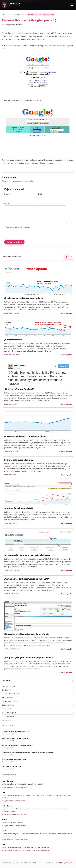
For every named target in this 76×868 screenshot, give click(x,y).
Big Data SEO (7, 690)
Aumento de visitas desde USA (19, 508)
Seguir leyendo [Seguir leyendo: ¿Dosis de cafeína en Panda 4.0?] (66, 404)
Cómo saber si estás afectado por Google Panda (27, 634)
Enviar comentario (14, 242)
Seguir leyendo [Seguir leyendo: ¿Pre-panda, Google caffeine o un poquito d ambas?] (66, 672)
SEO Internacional (9, 716)
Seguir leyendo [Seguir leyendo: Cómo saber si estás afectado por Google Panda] (66, 649)
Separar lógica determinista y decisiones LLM (18, 745)
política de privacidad (22, 227)
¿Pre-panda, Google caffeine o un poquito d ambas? (29, 657)
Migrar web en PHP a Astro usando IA (15, 738)
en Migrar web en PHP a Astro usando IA (15, 787)
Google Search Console (10, 701)
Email (52, 197)
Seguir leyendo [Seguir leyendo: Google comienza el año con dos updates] (66, 313)
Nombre (20, 197)
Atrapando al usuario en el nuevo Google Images (27, 555)
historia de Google (48, 163)
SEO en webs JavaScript (11, 694)
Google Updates (18, 15)
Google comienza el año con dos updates (24, 298)
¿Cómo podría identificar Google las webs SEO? (27, 579)
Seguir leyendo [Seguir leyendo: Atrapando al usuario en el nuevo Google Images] (66, 570)
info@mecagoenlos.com (65, 863)
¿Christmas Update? (14, 340)
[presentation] (20, 234)
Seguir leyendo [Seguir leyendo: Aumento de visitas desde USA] (66, 523)
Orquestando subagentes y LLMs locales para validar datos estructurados (28, 752)
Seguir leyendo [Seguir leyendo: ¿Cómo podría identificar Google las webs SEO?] (66, 594)
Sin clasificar (7, 720)
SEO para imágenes (9, 713)
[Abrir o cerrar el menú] (72, 5)
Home (5, 15)
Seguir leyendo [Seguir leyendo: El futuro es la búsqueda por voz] (66, 475)
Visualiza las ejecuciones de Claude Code (16, 732)
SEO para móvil (8, 697)
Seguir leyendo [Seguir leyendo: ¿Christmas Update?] (66, 355)
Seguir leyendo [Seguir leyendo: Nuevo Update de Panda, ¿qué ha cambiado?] (66, 451)
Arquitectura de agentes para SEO (14, 759)
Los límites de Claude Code (11, 766)
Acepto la (17, 227)
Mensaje (36, 213)
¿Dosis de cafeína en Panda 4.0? (19, 389)
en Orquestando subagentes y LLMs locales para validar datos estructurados (26, 850)
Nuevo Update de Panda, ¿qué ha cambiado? (25, 436)
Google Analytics (8, 705)
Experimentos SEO (9, 686)
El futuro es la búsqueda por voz (19, 460)
